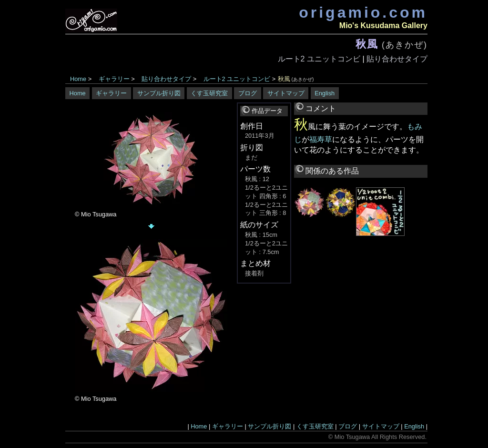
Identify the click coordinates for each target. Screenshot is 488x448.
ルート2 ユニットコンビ (319, 59)
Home (78, 79)
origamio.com (363, 12)
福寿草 (321, 139)
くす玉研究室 (209, 93)
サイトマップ (286, 93)
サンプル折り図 (159, 93)
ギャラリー (114, 79)
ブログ (248, 93)
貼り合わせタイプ (397, 59)
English (325, 93)
